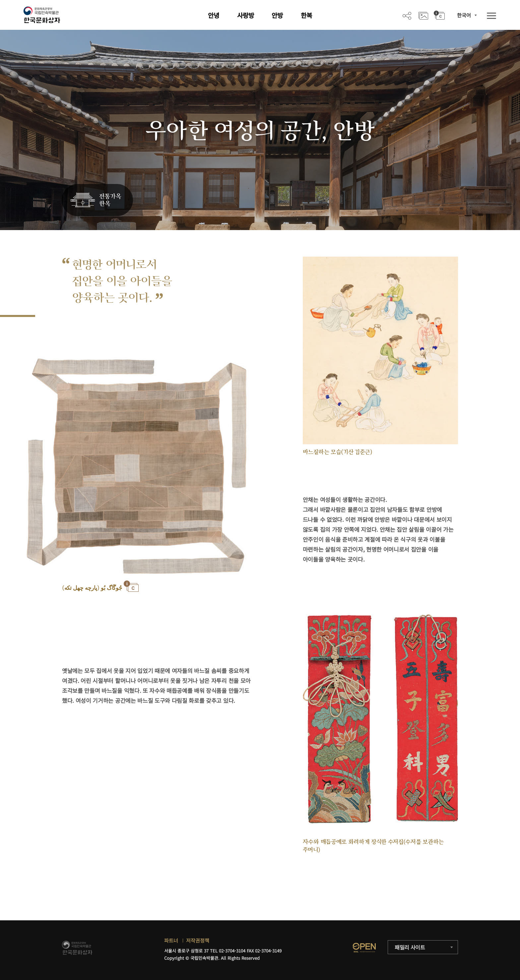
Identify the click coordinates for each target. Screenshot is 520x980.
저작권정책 (198, 940)
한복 (306, 15)
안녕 (214, 15)
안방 (277, 15)
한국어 (464, 15)
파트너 (171, 940)
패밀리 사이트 (410, 947)
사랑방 (246, 15)
